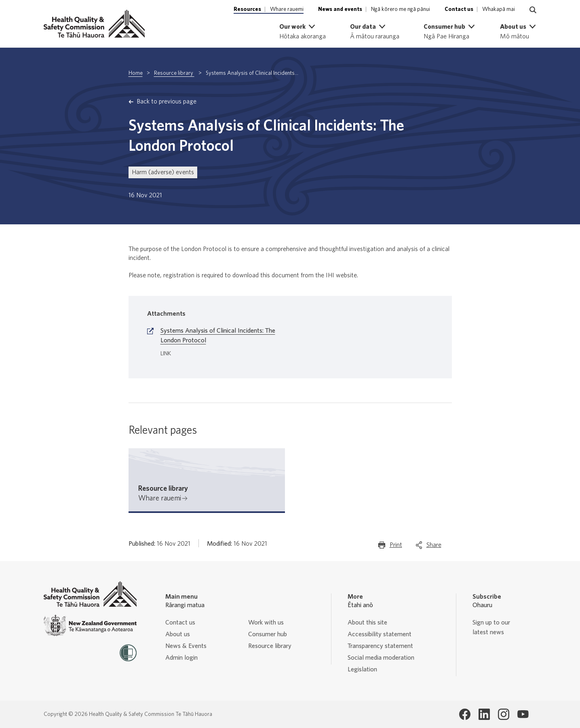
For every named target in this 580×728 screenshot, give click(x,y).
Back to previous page (167, 101)
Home (136, 73)
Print (396, 547)
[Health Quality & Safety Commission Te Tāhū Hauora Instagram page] (504, 714)
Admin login (181, 658)
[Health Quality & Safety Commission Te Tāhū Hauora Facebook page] (465, 714)
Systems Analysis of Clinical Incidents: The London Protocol (218, 336)
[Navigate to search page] (533, 10)
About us (178, 634)
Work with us (266, 622)
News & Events (186, 646)
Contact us (180, 622)
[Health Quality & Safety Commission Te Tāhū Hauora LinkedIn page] (484, 714)
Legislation (362, 669)
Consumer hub (268, 634)
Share (434, 547)
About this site (367, 622)
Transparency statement (380, 646)
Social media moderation (381, 658)
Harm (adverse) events (163, 172)
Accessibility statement (380, 634)
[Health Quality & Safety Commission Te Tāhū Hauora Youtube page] (523, 714)
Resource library (174, 73)
